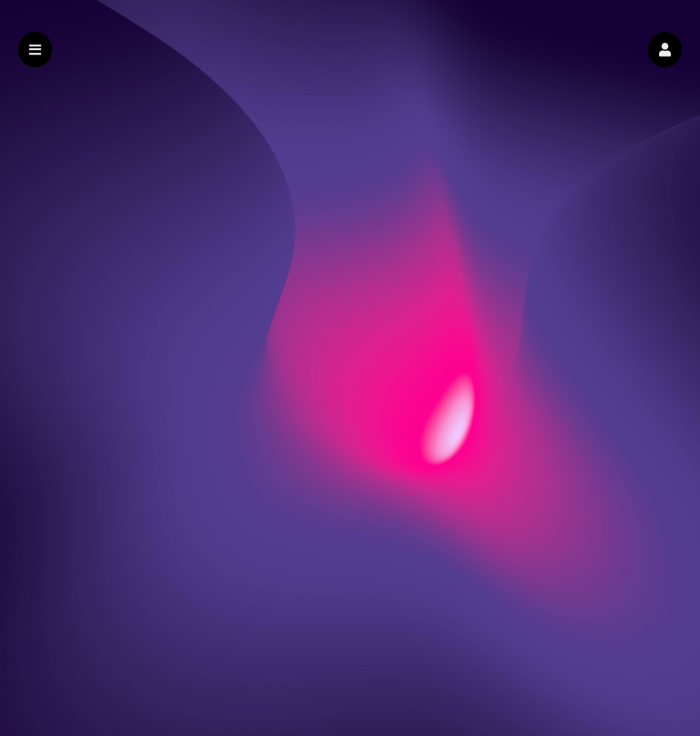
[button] (665, 50)
